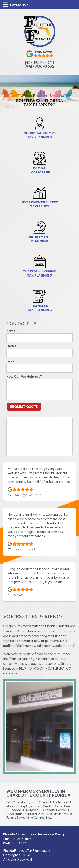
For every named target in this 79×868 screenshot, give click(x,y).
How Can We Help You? (24, 376)
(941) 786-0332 (15, 843)
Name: (11, 331)
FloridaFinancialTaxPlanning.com (28, 850)
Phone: (12, 346)
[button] (39, 5)
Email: (11, 361)
